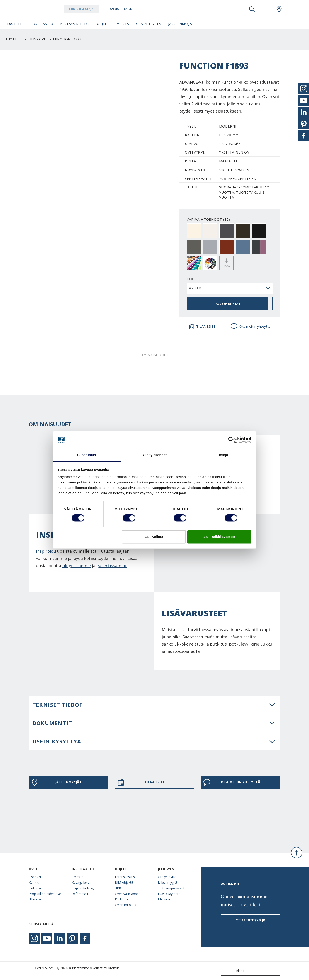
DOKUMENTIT (52, 723)
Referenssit (80, 894)
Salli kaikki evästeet (219, 537)
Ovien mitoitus (126, 905)
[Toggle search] (252, 9)
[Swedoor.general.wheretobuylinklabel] (279, 9)
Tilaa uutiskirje (250, 921)
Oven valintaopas (128, 894)
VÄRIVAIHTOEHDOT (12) (208, 219)
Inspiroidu (46, 551)
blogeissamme (77, 566)
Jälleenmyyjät (168, 882)
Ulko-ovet (39, 39)
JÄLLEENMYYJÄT (228, 304)
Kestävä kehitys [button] (75, 24)
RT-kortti (121, 899)
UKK (118, 888)
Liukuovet (36, 888)
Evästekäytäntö (169, 894)
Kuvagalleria (81, 882)
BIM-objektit (124, 882)
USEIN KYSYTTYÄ (57, 741)
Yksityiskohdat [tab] (154, 455)
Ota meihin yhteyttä (250, 327)
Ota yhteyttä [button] (148, 24)
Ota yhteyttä (167, 877)
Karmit (34, 882)
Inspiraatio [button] (42, 24)
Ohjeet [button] (103, 24)
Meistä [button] (123, 24)
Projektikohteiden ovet (45, 894)
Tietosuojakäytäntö (172, 888)
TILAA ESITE (202, 327)
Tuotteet (14, 39)
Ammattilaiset (126, 9)
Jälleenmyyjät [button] (181, 24)
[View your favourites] (266, 9)
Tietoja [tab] (223, 455)
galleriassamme (112, 566)
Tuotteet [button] (16, 24)
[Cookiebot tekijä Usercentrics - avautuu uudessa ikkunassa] (232, 440)
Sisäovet (35, 877)
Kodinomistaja (86, 9)
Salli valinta (154, 537)
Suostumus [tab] (87, 455)
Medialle (164, 899)
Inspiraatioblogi (83, 888)
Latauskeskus (125, 877)
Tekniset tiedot (58, 705)
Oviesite (78, 877)
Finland (234, 971)
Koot (192, 279)
